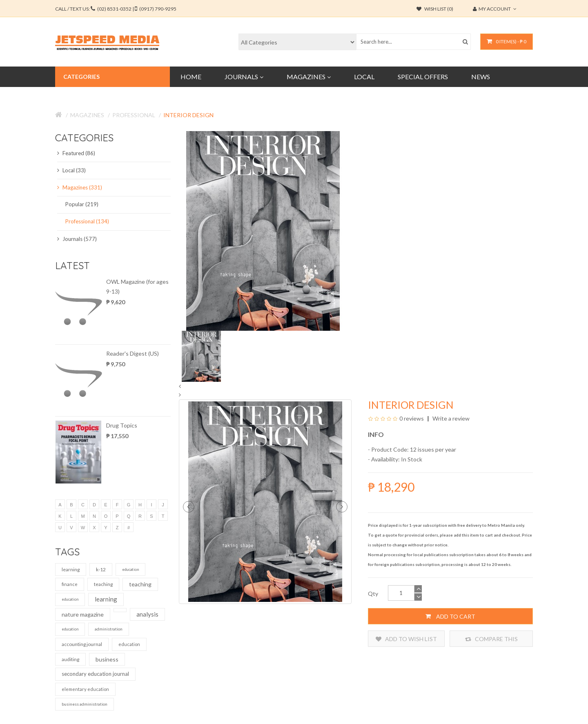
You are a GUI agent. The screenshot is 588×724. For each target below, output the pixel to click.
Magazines (87, 115)
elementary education (85, 689)
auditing (70, 659)
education (130, 569)
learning (71, 569)
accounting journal (82, 644)
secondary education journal (95, 674)
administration (109, 629)
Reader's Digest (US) (133, 353)
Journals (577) (77, 239)
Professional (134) (87, 221)
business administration (85, 704)
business (107, 659)
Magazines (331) (80, 187)
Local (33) (71, 170)
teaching (103, 584)
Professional (134, 115)
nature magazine (83, 614)
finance (70, 584)
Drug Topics (122, 425)
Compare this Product (491, 639)
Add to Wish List (406, 639)
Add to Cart (450, 616)
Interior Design (188, 115)
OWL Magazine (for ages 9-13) (137, 286)
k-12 (101, 569)
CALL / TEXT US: (116, 9)
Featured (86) (76, 153)
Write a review (450, 418)
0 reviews (412, 418)
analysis (147, 614)
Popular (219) (82, 204)
